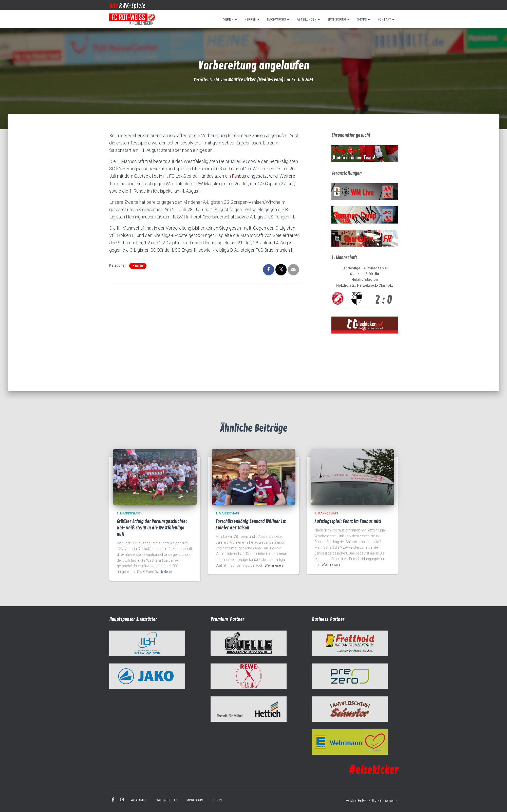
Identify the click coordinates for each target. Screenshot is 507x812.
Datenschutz (167, 800)
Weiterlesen (164, 572)
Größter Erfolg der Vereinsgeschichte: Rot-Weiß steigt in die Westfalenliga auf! (152, 528)
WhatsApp (139, 800)
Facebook (113, 800)
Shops (363, 20)
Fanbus (239, 176)
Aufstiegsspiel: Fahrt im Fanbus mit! (348, 522)
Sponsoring (338, 20)
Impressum (195, 800)
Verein (230, 20)
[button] (236, 20)
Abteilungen (308, 20)
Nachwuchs (278, 20)
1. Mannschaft (129, 513)
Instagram (122, 800)
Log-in (217, 800)
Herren (252, 20)
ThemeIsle (390, 801)
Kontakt (386, 20)
